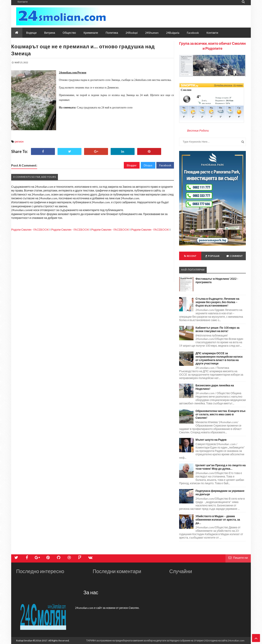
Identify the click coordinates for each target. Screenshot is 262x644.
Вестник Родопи (198, 130)
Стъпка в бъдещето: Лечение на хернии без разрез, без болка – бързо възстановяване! (217, 302)
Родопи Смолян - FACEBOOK (30, 230)
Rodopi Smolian (24, 641)
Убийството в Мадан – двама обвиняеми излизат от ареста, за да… (218, 519)
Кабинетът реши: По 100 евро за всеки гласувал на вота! (217, 329)
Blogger (132, 165)
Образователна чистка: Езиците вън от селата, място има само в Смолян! (220, 414)
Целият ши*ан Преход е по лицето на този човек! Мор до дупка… (221, 467)
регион (19, 141)
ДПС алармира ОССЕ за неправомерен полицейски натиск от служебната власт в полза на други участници (219, 358)
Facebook (165, 165)
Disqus (148, 165)
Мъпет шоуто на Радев (211, 440)
